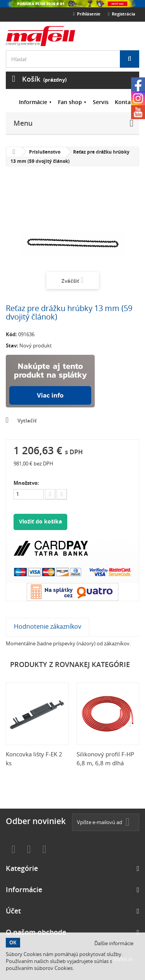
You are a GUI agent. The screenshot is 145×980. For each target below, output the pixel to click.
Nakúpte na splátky (50, 381)
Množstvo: (26, 483)
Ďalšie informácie (114, 943)
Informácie (33, 102)
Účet (13, 911)
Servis (101, 102)
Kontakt (125, 102)
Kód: (11, 334)
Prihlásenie (87, 14)
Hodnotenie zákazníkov (48, 626)
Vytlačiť (27, 421)
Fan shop (70, 102)
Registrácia (122, 14)
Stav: (12, 345)
